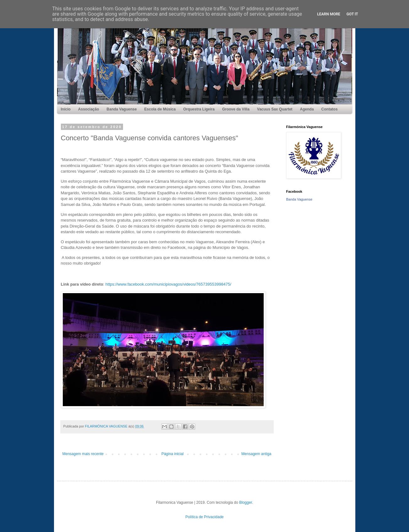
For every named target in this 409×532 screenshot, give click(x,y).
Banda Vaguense (299, 199)
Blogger (246, 502)
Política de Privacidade (204, 517)
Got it (352, 14)
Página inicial (172, 454)
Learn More (329, 14)
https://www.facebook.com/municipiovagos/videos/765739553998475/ (168, 284)
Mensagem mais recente (83, 454)
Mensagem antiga (256, 454)
